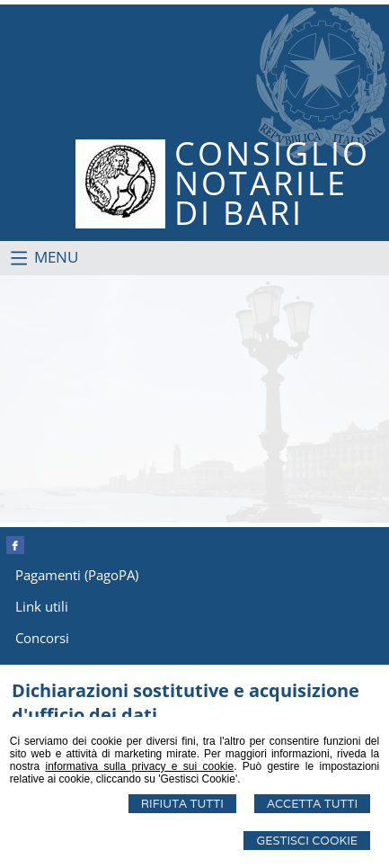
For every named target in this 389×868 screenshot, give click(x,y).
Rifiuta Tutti (182, 804)
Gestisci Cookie (307, 841)
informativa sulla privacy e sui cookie (139, 766)
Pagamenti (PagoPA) (77, 575)
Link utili (42, 606)
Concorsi (42, 638)
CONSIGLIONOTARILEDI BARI (272, 183)
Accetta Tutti (312, 804)
